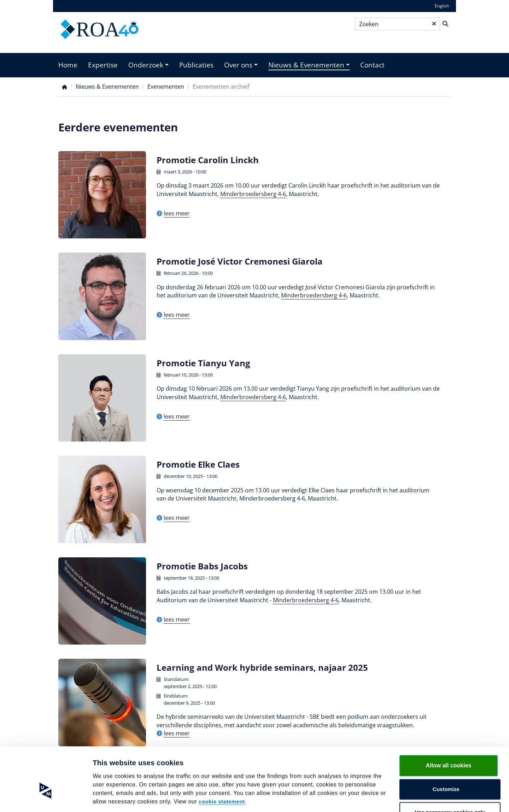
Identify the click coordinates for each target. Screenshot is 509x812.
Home (68, 65)
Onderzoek (146, 65)
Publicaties (196, 65)
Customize (450, 766)
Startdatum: (176, 679)
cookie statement (222, 779)
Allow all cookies (449, 743)
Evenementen (166, 87)
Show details (109, 798)
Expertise (103, 65)
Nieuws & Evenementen (306, 65)
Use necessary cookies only (450, 789)
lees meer (177, 213)
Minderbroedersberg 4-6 (253, 194)
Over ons (238, 65)
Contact (372, 65)
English (442, 6)
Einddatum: (176, 696)
